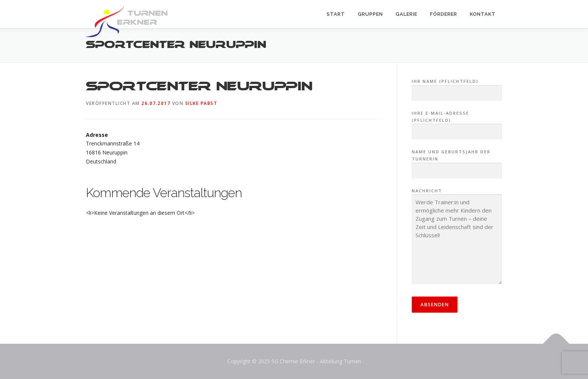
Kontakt (483, 14)
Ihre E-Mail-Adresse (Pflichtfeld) (457, 123)
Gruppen (370, 14)
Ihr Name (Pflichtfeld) (457, 87)
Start (336, 14)
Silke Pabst (201, 103)
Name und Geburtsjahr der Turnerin (457, 161)
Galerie (406, 14)
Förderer (444, 14)
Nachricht (457, 237)
